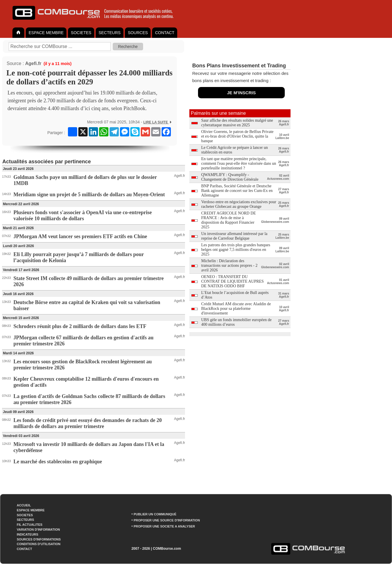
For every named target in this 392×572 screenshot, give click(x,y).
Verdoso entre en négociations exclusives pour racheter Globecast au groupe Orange (239, 204)
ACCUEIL (24, 505)
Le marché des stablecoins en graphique (58, 462)
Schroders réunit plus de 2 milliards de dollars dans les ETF (80, 326)
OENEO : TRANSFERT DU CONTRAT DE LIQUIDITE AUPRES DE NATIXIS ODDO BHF (232, 281)
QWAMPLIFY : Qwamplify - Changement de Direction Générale (230, 177)
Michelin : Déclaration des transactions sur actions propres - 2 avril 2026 (229, 265)
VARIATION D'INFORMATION (38, 530)
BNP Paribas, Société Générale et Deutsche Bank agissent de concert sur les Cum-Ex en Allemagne (237, 191)
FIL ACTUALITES (30, 525)
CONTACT (165, 33)
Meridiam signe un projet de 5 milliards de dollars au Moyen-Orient (89, 195)
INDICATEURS (27, 534)
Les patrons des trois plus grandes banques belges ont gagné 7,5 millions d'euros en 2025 (236, 250)
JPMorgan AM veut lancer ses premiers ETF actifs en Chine (80, 236)
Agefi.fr (33, 63)
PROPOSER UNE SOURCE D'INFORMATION (167, 520)
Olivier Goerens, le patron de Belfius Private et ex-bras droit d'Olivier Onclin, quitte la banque (237, 136)
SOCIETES (81, 33)
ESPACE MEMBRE (46, 33)
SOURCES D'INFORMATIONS (39, 539)
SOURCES (138, 33)
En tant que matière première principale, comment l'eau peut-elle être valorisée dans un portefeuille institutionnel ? (239, 163)
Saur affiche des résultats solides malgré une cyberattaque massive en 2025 (237, 123)
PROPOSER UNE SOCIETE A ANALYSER (164, 526)
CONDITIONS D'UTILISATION (39, 544)
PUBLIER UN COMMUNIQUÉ (155, 514)
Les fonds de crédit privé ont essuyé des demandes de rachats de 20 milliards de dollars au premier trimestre (88, 423)
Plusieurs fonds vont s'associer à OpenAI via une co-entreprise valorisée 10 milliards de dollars (83, 215)
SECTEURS (110, 33)
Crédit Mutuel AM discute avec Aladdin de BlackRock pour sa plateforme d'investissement (236, 309)
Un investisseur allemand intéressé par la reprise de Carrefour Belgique (234, 236)
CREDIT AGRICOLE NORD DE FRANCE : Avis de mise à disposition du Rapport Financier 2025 (229, 220)
